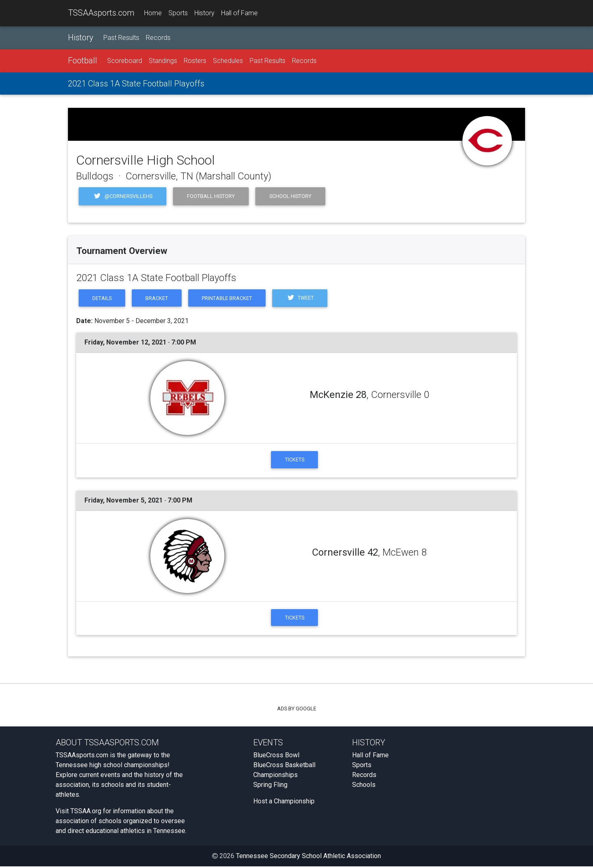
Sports (178, 13)
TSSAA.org (86, 813)
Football (83, 61)
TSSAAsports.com (101, 13)
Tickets (295, 460)
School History (290, 196)
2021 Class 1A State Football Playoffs (136, 84)
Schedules (228, 61)
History (204, 13)
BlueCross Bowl (276, 757)
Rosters (195, 61)
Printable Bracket (230, 298)
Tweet (304, 298)
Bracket (158, 298)
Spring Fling (270, 786)
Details (103, 298)
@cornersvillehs (123, 196)
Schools (364, 786)
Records (158, 38)
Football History (211, 196)
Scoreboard (125, 61)
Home (153, 13)
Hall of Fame (239, 13)
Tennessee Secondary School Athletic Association (308, 858)
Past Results (121, 38)
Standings (163, 61)
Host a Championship (284, 803)
